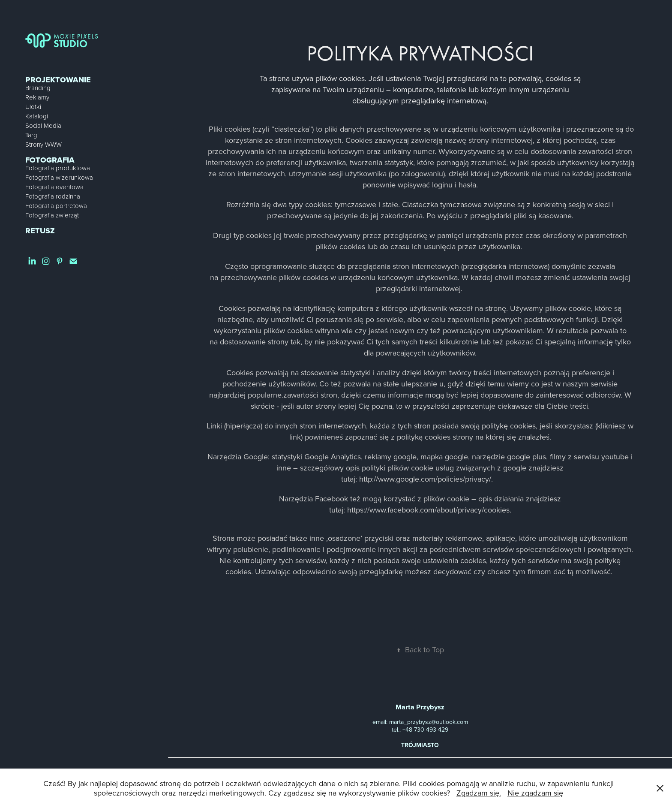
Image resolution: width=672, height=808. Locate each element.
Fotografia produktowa (58, 168)
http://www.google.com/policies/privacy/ (425, 479)
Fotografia (50, 160)
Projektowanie (58, 80)
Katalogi (37, 116)
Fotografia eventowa (54, 187)
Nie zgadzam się (535, 793)
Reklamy (37, 97)
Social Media (43, 125)
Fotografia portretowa (56, 206)
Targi (32, 135)
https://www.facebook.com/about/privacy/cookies (428, 510)
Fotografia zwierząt (52, 215)
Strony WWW (43, 144)
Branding (38, 88)
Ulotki (33, 107)
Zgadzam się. (479, 793)
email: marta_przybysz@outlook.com (420, 722)
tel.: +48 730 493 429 (420, 730)
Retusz (40, 231)
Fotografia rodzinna (53, 196)
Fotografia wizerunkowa (59, 177)
